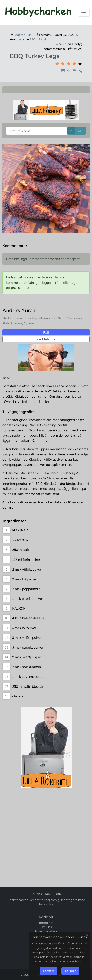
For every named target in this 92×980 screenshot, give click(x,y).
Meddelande (46, 339)
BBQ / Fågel (38, 39)
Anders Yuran (23, 35)
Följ (46, 332)
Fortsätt (48, 971)
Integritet (46, 923)
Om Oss (46, 927)
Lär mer (70, 971)
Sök (75, 131)
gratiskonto (20, 288)
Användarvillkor (46, 931)
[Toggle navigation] (84, 13)
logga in (48, 283)
